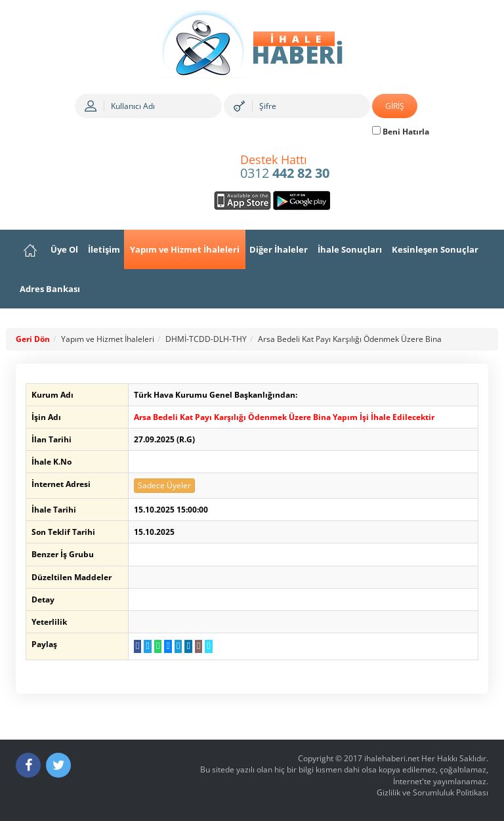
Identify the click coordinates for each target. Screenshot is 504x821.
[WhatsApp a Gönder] (158, 646)
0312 (285, 167)
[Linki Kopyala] (208, 646)
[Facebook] (28, 765)
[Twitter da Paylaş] (147, 646)
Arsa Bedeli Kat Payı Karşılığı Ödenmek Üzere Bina (350, 339)
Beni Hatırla (401, 132)
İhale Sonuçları (350, 249)
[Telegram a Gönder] (178, 646)
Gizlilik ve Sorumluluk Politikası (432, 792)
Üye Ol (64, 249)
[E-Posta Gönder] (199, 646)
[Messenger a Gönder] (168, 646)
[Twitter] (58, 765)
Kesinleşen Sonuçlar (435, 249)
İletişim (104, 249)
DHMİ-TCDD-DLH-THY (206, 339)
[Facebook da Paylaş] (137, 646)
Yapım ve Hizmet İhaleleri (185, 249)
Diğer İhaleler (279, 249)
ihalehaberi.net (392, 758)
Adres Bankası (50, 289)
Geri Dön (33, 339)
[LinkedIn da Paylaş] (188, 646)
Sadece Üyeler (164, 485)
